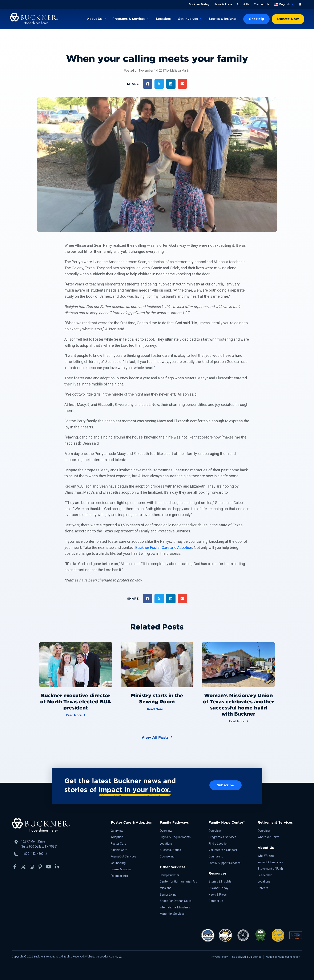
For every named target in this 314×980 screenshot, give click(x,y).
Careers (263, 888)
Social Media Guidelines (247, 957)
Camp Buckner (170, 875)
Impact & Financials (270, 862)
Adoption (117, 837)
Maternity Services (172, 914)
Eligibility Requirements (175, 837)
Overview (117, 831)
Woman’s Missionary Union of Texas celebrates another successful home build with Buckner (238, 705)
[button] (300, 4)
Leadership (265, 875)
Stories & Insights (223, 19)
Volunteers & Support (223, 850)
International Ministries (175, 907)
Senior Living (168, 895)
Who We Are (266, 856)
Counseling (118, 863)
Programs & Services (129, 19)
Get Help (256, 19)
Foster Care (119, 844)
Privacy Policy (220, 957)
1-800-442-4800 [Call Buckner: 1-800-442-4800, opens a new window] (34, 854)
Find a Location (218, 844)
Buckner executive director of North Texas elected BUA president (76, 702)
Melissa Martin (180, 71)
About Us (243, 4)
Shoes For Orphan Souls (176, 901)
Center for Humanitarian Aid (178, 881)
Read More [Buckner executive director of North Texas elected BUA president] (76, 715)
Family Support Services (225, 863)
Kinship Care (119, 850)
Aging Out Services (124, 856)
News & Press (223, 4)
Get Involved (188, 19)
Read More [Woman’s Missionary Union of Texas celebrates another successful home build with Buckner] (238, 721)
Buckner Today (199, 4)
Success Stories (170, 850)
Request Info (119, 876)
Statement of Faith (270, 869)
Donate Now (288, 19)
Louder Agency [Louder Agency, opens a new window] (110, 957)
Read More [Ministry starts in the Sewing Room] (157, 709)
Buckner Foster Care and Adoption (164, 547)
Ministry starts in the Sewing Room (157, 699)
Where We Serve (269, 837)
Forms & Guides (121, 869)
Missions (166, 888)
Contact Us (261, 4)
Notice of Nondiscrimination (283, 957)
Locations (164, 19)
